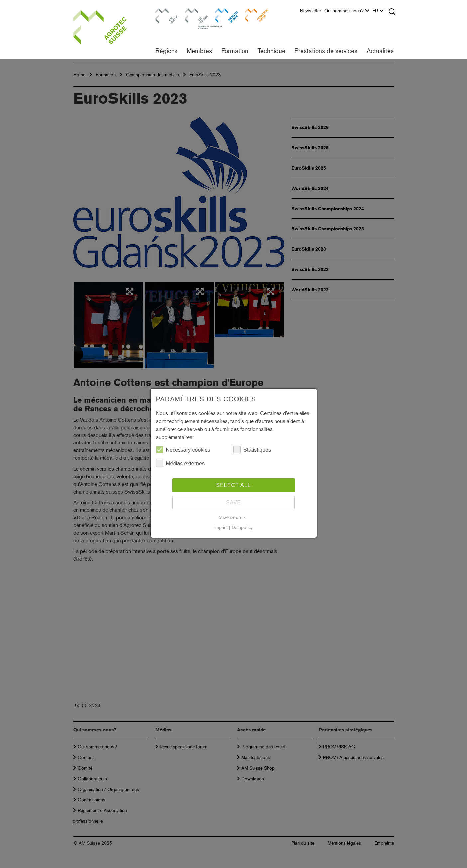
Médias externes (180, 463)
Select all (234, 485)
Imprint (221, 527)
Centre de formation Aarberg (194, 18)
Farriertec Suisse (253, 15)
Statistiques (252, 450)
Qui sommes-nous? (347, 11)
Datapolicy (242, 527)
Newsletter (311, 11)
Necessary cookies (183, 450)
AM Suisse (165, 11)
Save (234, 502)
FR (378, 11)
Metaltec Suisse (223, 15)
